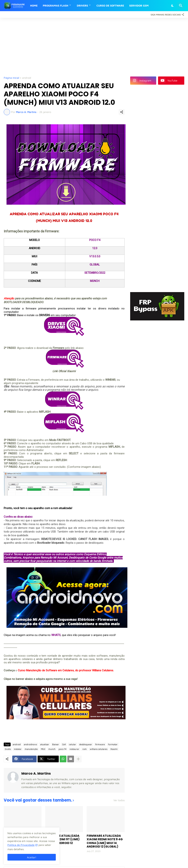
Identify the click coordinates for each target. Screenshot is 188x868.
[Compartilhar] (122, 112)
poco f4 (62, 749)
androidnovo (30, 744)
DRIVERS (82, 5)
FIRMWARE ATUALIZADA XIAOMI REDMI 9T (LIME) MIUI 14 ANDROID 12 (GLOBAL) (62, 841)
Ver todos (119, 800)
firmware (100, 744)
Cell (64, 744)
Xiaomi (114, 749)
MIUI (43, 749)
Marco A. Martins (36, 773)
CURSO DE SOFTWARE (110, 5)
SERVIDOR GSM (139, 5)
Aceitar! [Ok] (32, 857)
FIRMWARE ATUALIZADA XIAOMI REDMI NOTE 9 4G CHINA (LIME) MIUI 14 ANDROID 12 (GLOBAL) (105, 841)
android (27, 78)
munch (52, 749)
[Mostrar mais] (78, 759)
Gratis (8, 749)
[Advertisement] (94, 47)
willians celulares (99, 749)
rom (85, 749)
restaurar (74, 749)
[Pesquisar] (181, 6)
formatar (113, 744)
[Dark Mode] (173, 6)
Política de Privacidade (21, 845)
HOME (34, 5)
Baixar (56, 744)
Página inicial (11, 78)
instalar (18, 749)
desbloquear (86, 744)
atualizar (45, 744)
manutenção (31, 749)
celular (73, 744)
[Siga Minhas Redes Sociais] (167, 15)
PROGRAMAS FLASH (56, 5)
